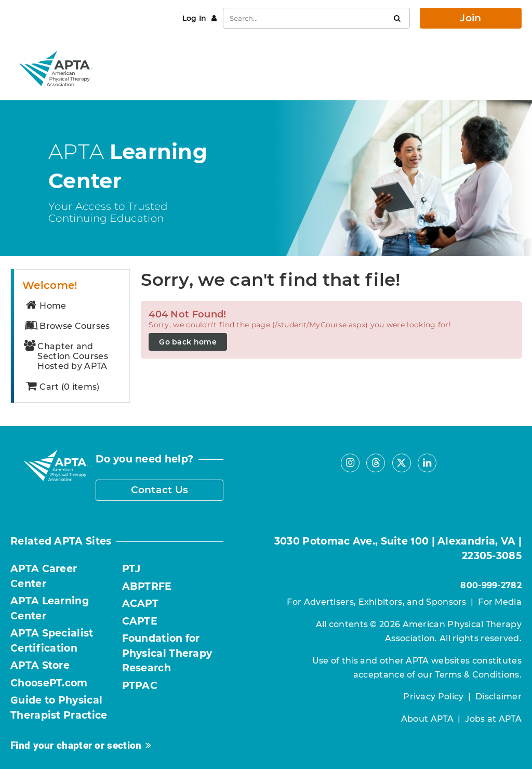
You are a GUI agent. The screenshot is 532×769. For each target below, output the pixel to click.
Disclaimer (498, 697)
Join (470, 18)
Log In (196, 18)
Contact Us (160, 490)
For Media (500, 602)
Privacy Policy (433, 697)
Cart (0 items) (62, 387)
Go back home (188, 342)
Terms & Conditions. (478, 675)
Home (45, 306)
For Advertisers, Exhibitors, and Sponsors (376, 602)
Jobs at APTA (493, 719)
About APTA (427, 719)
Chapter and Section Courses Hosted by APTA (66, 356)
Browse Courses (67, 326)
